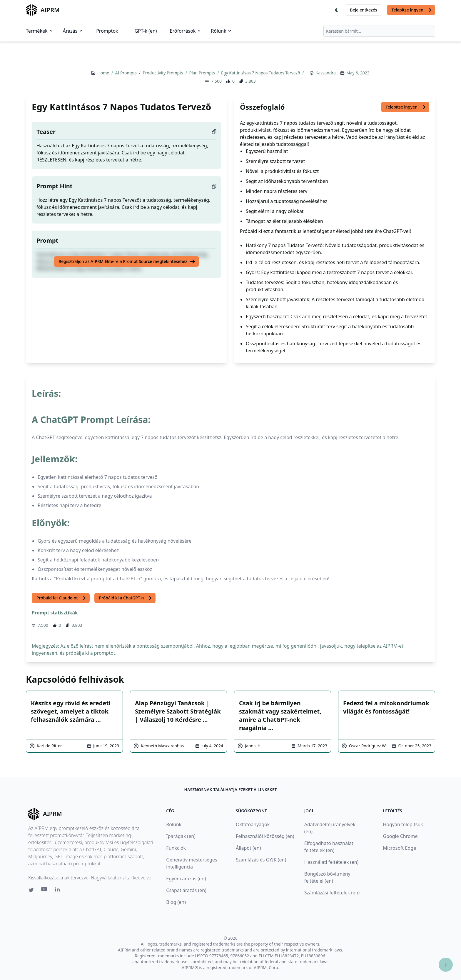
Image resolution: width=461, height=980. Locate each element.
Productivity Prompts (163, 73)
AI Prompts (127, 73)
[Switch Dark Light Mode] (337, 10)
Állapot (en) (248, 848)
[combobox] (379, 31)
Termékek (40, 31)
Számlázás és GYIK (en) (261, 860)
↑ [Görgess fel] (446, 965)
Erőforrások (186, 31)
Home (104, 73)
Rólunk (221, 31)
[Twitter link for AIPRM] (31, 890)
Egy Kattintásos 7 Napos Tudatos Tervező (261, 73)
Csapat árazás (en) (186, 890)
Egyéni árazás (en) (186, 879)
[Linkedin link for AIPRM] (59, 891)
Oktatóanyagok (253, 824)
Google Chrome (400, 836)
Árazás (73, 31)
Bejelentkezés (363, 10)
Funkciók (176, 848)
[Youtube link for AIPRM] (45, 891)
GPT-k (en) (146, 31)
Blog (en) (176, 902)
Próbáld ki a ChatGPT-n (126, 598)
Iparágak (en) (181, 836)
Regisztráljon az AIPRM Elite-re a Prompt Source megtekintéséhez (127, 261)
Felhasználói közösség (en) (265, 836)
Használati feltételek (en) (331, 862)
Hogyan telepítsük (403, 824)
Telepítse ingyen (412, 10)
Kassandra (326, 73)
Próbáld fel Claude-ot (61, 598)
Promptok (107, 31)
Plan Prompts (203, 73)
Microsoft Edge (399, 848)
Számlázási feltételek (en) (332, 893)
